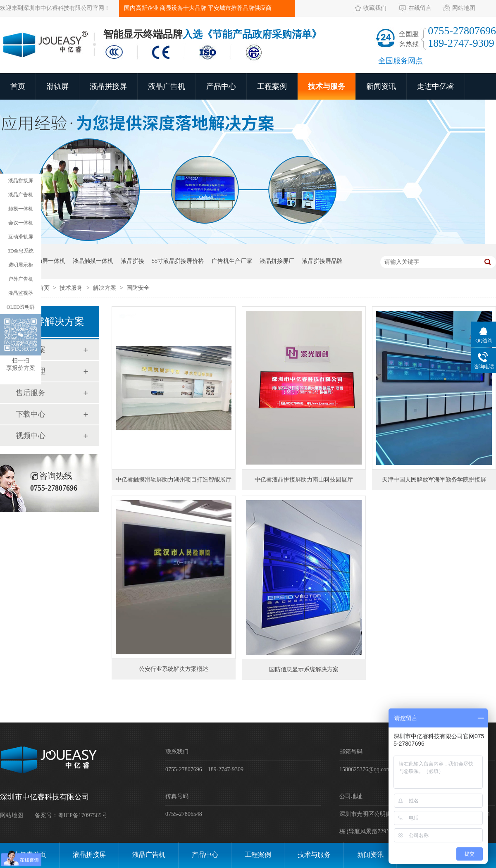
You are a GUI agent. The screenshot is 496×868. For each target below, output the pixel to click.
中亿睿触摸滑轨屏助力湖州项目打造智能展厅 (174, 480)
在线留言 (420, 8)
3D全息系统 (21, 251)
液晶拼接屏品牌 (322, 261)
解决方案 (105, 288)
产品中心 (221, 86)
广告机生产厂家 (232, 261)
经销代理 (31, 371)
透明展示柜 (21, 265)
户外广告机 (21, 279)
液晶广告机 (167, 86)
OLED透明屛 (21, 307)
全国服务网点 (401, 61)
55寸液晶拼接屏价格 (178, 261)
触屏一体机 (51, 261)
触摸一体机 (21, 209)
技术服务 (72, 288)
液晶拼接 (133, 261)
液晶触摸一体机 (93, 261)
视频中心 (31, 436)
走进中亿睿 (436, 86)
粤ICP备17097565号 (83, 815)
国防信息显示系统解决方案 (304, 669)
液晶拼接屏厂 (277, 261)
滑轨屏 (57, 86)
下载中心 (31, 414)
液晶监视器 (21, 293)
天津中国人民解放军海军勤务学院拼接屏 (434, 480)
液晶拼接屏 (108, 86)
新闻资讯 (381, 86)
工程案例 (272, 86)
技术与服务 (327, 86)
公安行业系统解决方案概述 (174, 669)
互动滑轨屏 (21, 237)
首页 (18, 86)
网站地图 (464, 8)
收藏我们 (375, 8)
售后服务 (31, 393)
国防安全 (138, 288)
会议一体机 (21, 223)
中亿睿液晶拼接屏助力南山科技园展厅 (304, 480)
